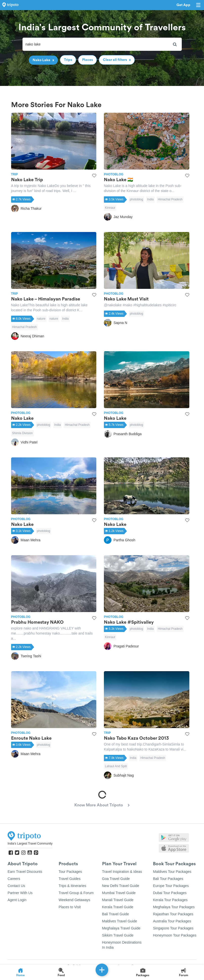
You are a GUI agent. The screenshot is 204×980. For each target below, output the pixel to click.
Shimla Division (22, 433)
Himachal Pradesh (170, 199)
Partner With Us (20, 893)
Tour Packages (70, 872)
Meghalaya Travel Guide (121, 928)
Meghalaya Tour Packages (174, 907)
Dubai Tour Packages (170, 893)
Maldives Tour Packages (172, 872)
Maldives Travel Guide (120, 921)
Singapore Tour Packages (173, 928)
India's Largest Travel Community (30, 844)
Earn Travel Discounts (25, 872)
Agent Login (17, 900)
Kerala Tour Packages (170, 900)
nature (41, 319)
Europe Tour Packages (171, 886)
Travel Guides (70, 879)
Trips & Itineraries (72, 886)
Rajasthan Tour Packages (173, 914)
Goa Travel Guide (116, 879)
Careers (14, 879)
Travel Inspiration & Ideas (122, 872)
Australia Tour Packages (172, 921)
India (150, 199)
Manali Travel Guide (118, 900)
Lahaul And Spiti (116, 766)
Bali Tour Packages (168, 879)
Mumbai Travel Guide (119, 893)
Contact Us (16, 886)
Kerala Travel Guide (118, 907)
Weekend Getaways (74, 900)
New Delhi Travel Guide (121, 886)
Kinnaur (110, 208)
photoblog (136, 199)
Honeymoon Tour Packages (175, 935)
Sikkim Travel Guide (118, 935)
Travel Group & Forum (76, 893)
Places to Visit (70, 907)
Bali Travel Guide (116, 914)
